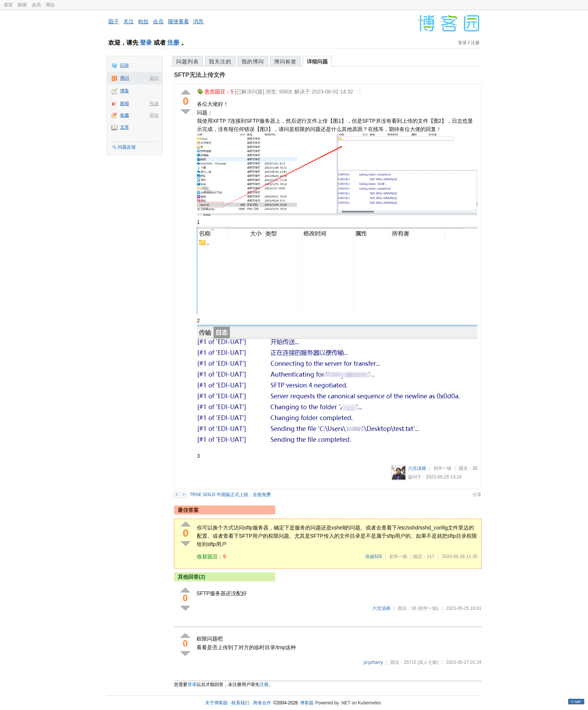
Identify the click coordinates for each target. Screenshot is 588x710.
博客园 (307, 703)
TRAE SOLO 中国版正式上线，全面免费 (230, 495)
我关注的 (220, 62)
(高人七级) (428, 662)
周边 (50, 5)
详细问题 (317, 62)
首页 (8, 5)
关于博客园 (216, 703)
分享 (477, 495)
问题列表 (187, 62)
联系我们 (240, 703)
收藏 (124, 115)
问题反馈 (127, 147)
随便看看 (178, 21)
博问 (124, 78)
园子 (114, 21)
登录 (146, 43)
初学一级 (442, 468)
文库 (124, 127)
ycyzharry (373, 662)
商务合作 (262, 703)
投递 (154, 104)
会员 (36, 5)
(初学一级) (428, 608)
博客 (124, 91)
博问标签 (285, 62)
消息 (198, 21)
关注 (129, 21)
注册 (173, 43)
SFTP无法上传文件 (200, 75)
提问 (154, 78)
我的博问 (253, 62)
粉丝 (143, 21)
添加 (154, 115)
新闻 (22, 5)
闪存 (124, 65)
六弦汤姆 (417, 468)
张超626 (373, 557)
